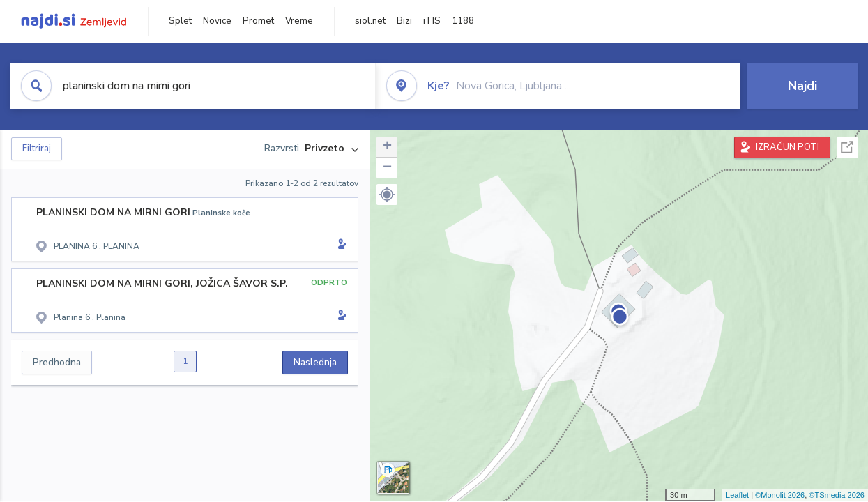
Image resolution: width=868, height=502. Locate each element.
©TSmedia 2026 (837, 495)
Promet (258, 21)
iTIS (432, 21)
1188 (463, 21)
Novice (217, 21)
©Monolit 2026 (780, 495)
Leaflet (737, 495)
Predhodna (57, 362)
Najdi (802, 86)
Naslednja (315, 362)
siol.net (370, 21)
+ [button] (387, 147)
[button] (387, 195)
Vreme (299, 21)
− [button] (387, 168)
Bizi (404, 21)
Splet (180, 21)
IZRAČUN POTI (787, 147)
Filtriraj (37, 149)
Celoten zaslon (847, 147)
